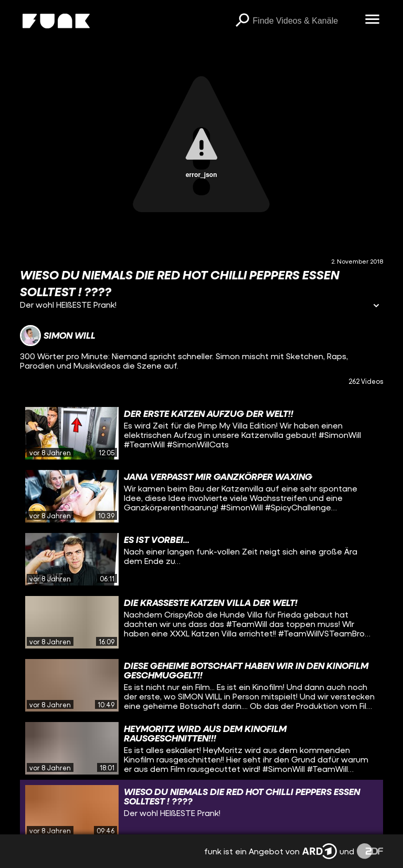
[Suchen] (242, 21)
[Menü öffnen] (373, 20)
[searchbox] (305, 21)
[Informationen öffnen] (376, 306)
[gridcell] (201, 433)
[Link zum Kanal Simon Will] (58, 336)
